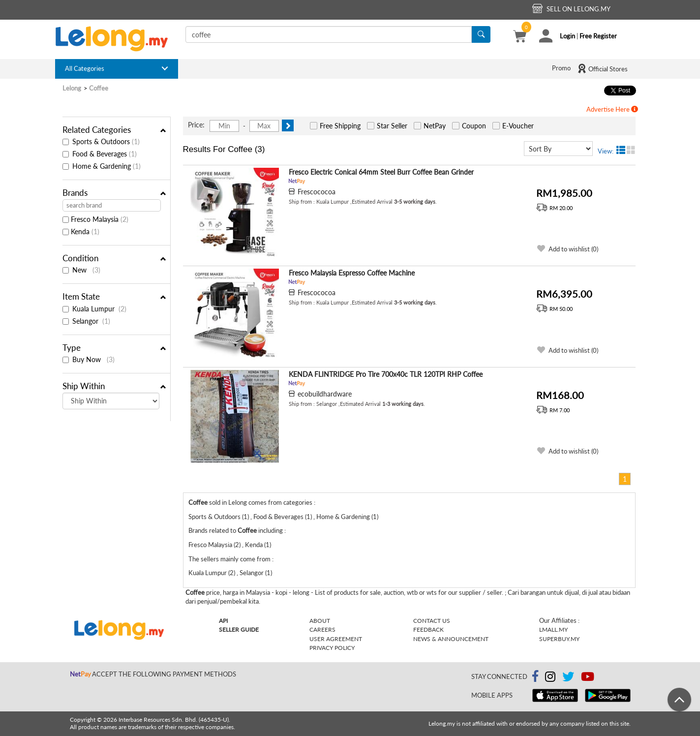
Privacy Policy (332, 648)
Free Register (598, 36)
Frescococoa (317, 192)
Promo (561, 68)
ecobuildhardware (325, 394)
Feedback (428, 629)
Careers (322, 629)
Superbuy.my (559, 639)
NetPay (435, 126)
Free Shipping (340, 126)
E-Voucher (518, 126)
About (320, 621)
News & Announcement (451, 639)
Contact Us (432, 621)
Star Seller (392, 126)
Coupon (474, 126)
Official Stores (602, 68)
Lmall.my (553, 629)
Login (567, 36)
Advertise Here (612, 109)
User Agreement (336, 639)
